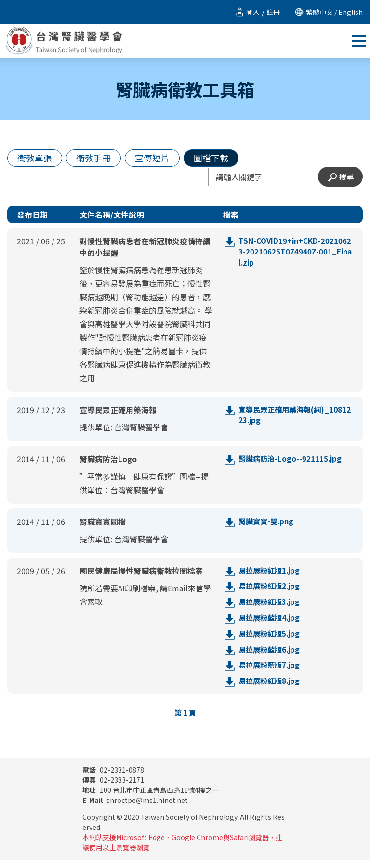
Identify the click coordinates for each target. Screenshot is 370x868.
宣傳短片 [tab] (162, 159)
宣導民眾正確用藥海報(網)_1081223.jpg (295, 418)
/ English (348, 12)
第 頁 (185, 721)
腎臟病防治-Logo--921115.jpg (292, 462)
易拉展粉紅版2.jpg (271, 590)
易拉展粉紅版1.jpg (271, 574)
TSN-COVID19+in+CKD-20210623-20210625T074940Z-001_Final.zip (294, 255)
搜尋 (340, 179)
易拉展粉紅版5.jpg (271, 639)
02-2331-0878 (113, 778)
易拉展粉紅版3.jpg (271, 606)
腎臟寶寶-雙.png (268, 524)
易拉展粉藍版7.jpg (271, 672)
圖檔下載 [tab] (225, 159)
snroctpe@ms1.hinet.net (135, 808)
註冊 (273, 12)
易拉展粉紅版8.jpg (271, 688)
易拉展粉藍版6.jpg (271, 655)
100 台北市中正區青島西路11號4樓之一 (151, 798)
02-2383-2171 (113, 788)
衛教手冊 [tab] (99, 159)
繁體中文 (319, 12)
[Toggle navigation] (359, 41)
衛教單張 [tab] (37, 159)
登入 (253, 12)
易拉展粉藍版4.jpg (271, 623)
